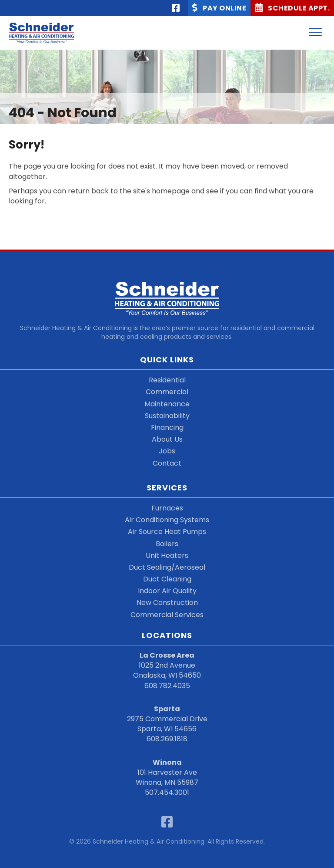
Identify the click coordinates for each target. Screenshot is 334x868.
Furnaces (167, 508)
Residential (167, 380)
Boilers (167, 544)
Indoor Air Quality (167, 591)
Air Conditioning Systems (167, 520)
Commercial (167, 392)
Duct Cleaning (167, 579)
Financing (167, 427)
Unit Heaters (167, 556)
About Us (167, 439)
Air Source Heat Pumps (167, 532)
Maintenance (167, 404)
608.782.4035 (167, 686)
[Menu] (315, 33)
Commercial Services (167, 615)
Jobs (167, 451)
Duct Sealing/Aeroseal (167, 567)
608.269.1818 (167, 739)
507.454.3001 (167, 792)
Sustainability (167, 416)
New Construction (167, 603)
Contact (167, 463)
